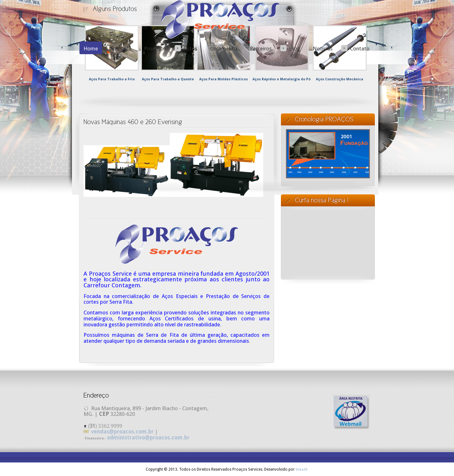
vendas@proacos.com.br (122, 432)
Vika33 (302, 470)
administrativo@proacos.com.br (148, 438)
